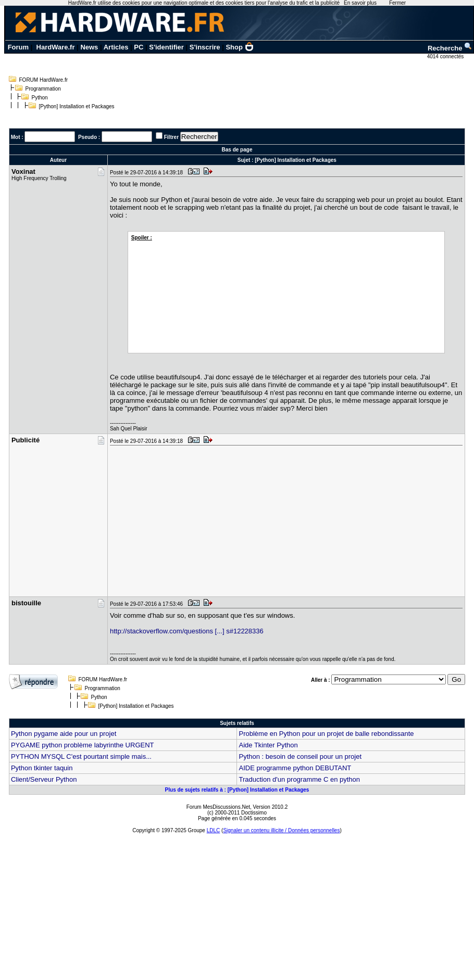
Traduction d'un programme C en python (299, 779)
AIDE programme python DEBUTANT (295, 768)
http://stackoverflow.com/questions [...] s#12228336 (187, 631)
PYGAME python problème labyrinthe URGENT (83, 745)
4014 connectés (446, 56)
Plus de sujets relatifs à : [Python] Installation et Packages (237, 790)
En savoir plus (360, 3)
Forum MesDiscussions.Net (218, 807)
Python (40, 98)
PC (139, 47)
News (89, 47)
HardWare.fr (56, 47)
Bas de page (237, 150)
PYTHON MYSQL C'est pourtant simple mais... (81, 756)
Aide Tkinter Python (268, 745)
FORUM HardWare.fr (44, 80)
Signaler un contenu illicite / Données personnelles (281, 830)
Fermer (397, 3)
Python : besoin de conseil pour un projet (300, 756)
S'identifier (166, 47)
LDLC (214, 830)
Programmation (43, 89)
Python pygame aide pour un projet (64, 734)
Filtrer (171, 137)
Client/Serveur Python (44, 779)
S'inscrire (205, 47)
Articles (116, 47)
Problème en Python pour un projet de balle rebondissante (326, 734)
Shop (240, 47)
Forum (18, 47)
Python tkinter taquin (42, 768)
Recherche (450, 48)
